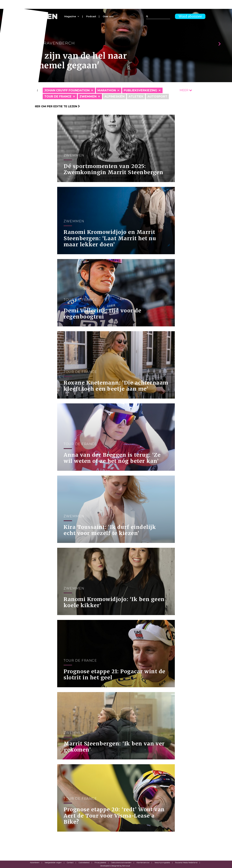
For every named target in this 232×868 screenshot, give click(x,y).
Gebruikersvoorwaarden (121, 863)
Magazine (70, 16)
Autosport (157, 96)
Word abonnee (190, 16)
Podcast (91, 16)
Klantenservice (143, 863)
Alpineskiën (114, 96)
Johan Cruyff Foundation (67, 90)
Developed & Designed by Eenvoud (115, 866)
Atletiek (136, 96)
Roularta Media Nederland (186, 863)
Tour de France (58, 96)
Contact (70, 863)
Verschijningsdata (162, 863)
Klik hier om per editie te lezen (53, 106)
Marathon (107, 90)
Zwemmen (88, 96)
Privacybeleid (100, 863)
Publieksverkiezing (140, 90)
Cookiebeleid (84, 863)
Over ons (108, 16)
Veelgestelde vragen (53, 863)
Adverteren (35, 863)
